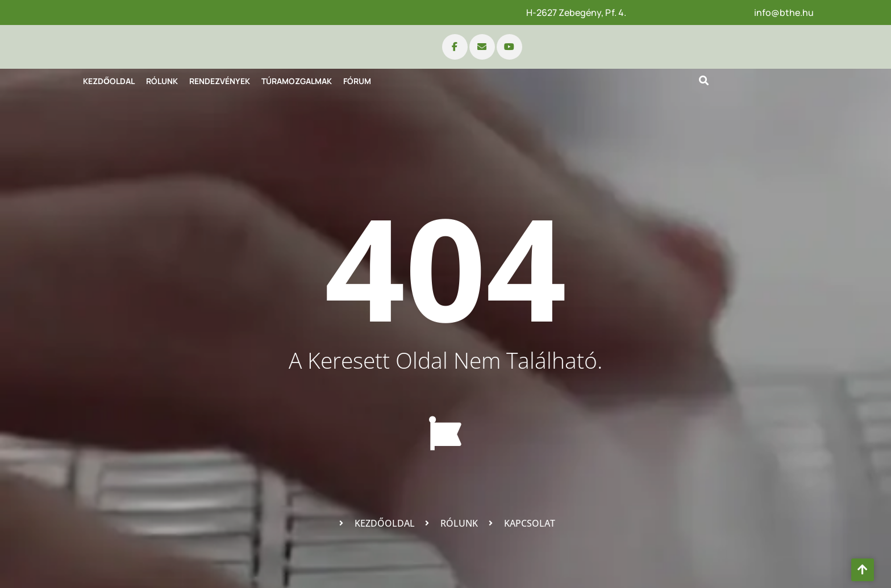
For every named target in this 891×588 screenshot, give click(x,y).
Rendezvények (220, 81)
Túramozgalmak (297, 81)
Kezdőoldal (109, 81)
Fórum (357, 81)
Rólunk (162, 81)
